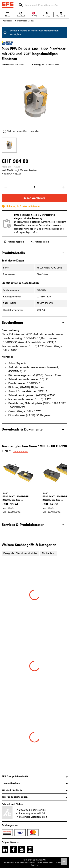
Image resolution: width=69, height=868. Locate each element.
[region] (34, 145)
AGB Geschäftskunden (25, 863)
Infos (35, 232)
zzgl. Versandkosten (26, 170)
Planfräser (7, 21)
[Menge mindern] (6, 187)
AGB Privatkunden (45, 863)
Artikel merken (14, 242)
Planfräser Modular (26, 21)
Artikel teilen (40, 242)
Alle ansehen (21, 452)
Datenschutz (60, 863)
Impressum (9, 863)
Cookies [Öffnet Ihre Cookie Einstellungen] (34, 865)
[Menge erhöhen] (63, 187)
